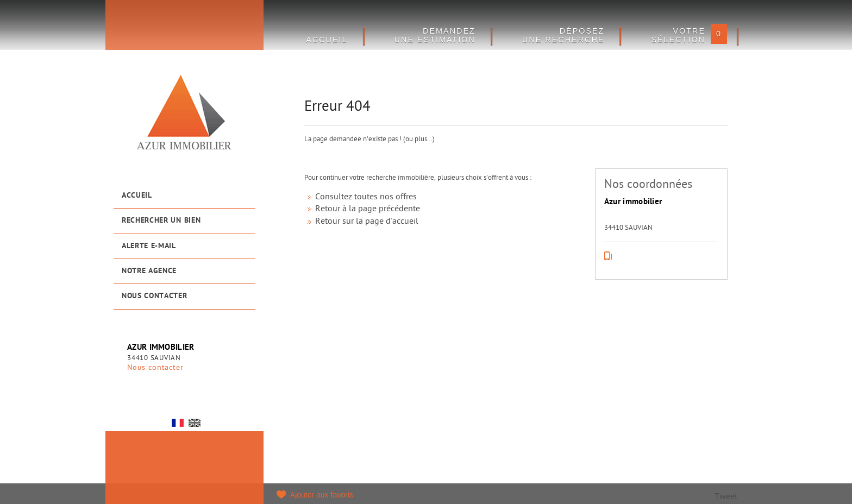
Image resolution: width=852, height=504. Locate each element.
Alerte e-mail (149, 246)
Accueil (137, 196)
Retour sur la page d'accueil (367, 222)
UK (195, 423)
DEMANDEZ (435, 35)
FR (178, 423)
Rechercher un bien (161, 221)
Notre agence (149, 271)
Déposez (563, 35)
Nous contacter (155, 296)
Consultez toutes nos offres (366, 197)
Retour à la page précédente (368, 209)
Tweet (726, 497)
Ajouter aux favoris (322, 495)
